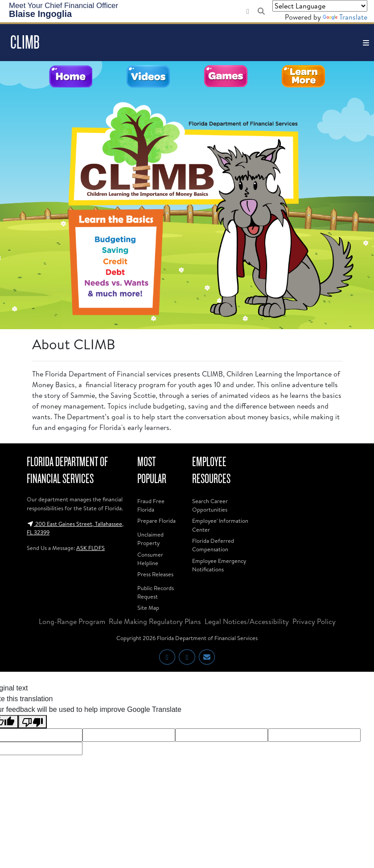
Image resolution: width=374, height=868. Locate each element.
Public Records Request (156, 592)
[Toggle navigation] (366, 43)
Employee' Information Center (220, 525)
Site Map (148, 608)
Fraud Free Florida (151, 505)
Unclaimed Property (150, 539)
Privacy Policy (314, 621)
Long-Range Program (72, 621)
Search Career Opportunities (210, 505)
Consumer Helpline (150, 559)
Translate (345, 17)
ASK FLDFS (90, 548)
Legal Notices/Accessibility (247, 621)
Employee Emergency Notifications (219, 565)
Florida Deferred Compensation (213, 545)
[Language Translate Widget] (320, 6)
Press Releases (155, 574)
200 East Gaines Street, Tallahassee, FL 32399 (75, 528)
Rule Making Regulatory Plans (155, 621)
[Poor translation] (33, 722)
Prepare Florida (156, 521)
